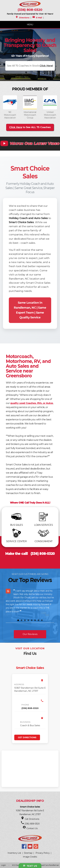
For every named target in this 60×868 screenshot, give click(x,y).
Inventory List (14, 853)
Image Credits (30, 857)
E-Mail (37, 18)
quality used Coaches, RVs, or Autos (32, 403)
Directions (22, 18)
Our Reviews (30, 634)
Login (3, 865)
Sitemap (28, 853)
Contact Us (32, 828)
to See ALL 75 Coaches (30, 127)
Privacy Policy (43, 853)
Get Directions (27, 737)
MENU (30, 25)
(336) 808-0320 (30, 10)
